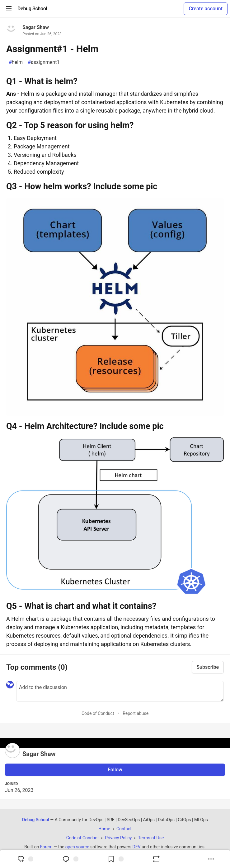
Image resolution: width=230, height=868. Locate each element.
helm (16, 62)
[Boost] (156, 859)
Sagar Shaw (36, 27)
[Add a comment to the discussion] (120, 691)
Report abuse (136, 713)
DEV (137, 847)
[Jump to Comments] (70, 859)
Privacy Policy (118, 838)
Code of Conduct (98, 713)
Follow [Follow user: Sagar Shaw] (115, 770)
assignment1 (44, 62)
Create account (206, 9)
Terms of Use (151, 838)
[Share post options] (211, 859)
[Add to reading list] (115, 859)
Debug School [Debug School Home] (36, 820)
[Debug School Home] (32, 9)
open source (77, 847)
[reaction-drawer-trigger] (25, 859)
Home (104, 829)
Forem (46, 847)
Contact (124, 829)
